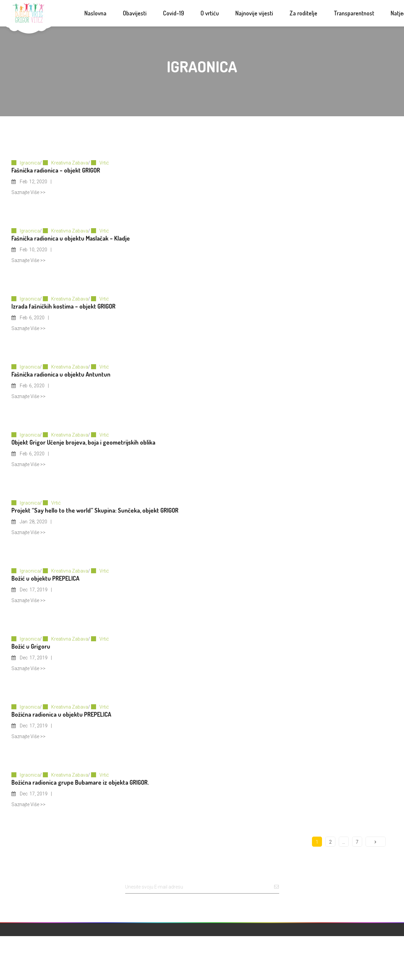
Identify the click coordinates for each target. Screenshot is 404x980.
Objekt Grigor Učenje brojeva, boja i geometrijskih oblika (83, 442)
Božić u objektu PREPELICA (45, 578)
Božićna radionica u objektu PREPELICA (61, 714)
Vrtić (104, 163)
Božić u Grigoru (31, 646)
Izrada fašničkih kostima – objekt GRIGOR (63, 306)
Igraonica (30, 163)
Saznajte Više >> (28, 192)
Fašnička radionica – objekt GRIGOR (56, 170)
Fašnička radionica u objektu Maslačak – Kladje (71, 238)
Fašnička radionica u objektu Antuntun (61, 374)
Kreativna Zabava (70, 163)
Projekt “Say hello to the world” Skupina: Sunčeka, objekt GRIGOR (95, 510)
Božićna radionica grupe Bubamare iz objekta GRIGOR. (80, 782)
